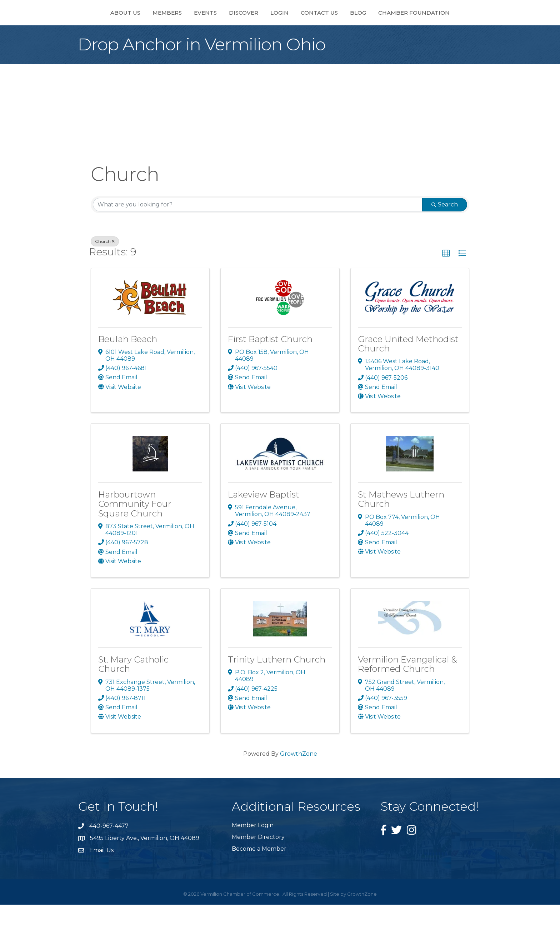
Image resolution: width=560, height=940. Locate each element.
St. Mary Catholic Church (133, 699)
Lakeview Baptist (264, 530)
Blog (390, 30)
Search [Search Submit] (445, 240)
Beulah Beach (128, 374)
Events (173, 30)
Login (312, 30)
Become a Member (259, 884)
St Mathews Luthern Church (401, 534)
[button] (446, 289)
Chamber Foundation (446, 30)
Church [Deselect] (105, 277)
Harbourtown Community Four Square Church (135, 539)
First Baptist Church (270, 374)
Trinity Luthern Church (277, 695)
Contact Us (351, 30)
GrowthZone (299, 789)
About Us (93, 30)
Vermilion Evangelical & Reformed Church (407, 699)
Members (135, 30)
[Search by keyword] (258, 240)
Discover (211, 30)
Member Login (253, 861)
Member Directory (258, 872)
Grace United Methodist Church (408, 379)
